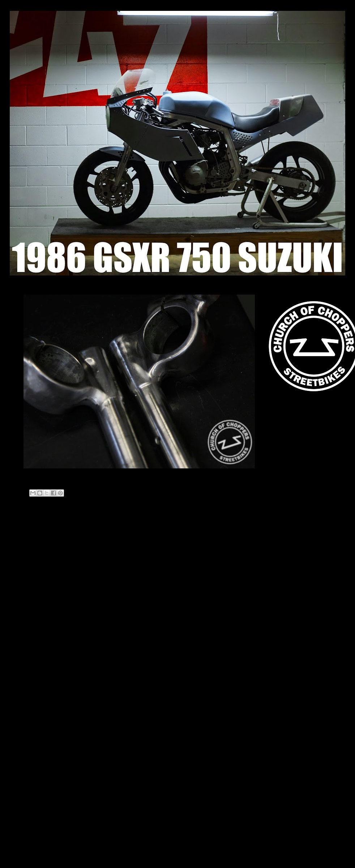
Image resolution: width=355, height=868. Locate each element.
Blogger (191, 854)
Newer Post (30, 529)
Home (132, 529)
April (29, 656)
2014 (24, 620)
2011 (24, 648)
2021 (24, 584)
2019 (24, 602)
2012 (24, 639)
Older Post (232, 529)
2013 (24, 629)
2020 (24, 593)
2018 (24, 611)
